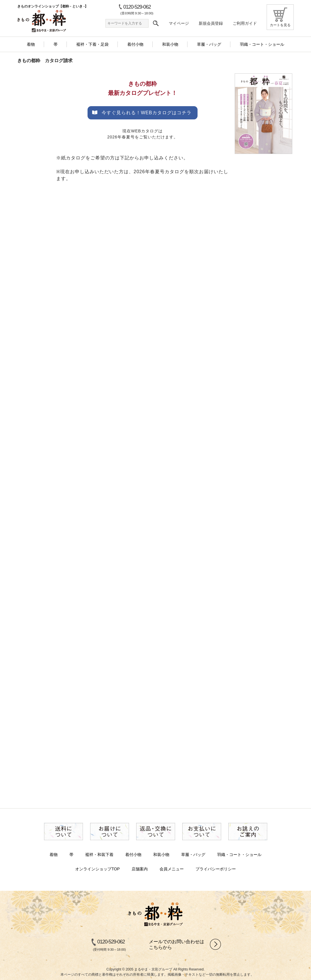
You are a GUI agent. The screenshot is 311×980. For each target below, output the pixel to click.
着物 (54, 855)
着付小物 (133, 855)
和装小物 (161, 855)
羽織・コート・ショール (239, 855)
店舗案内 (140, 869)
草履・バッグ (193, 855)
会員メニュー (172, 869)
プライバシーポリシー (216, 869)
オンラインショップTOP (97, 869)
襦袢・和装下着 (99, 855)
